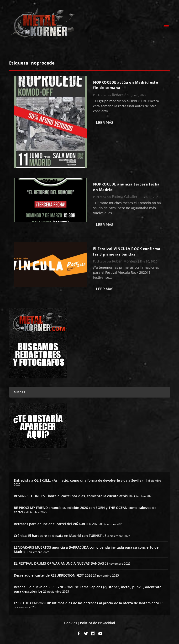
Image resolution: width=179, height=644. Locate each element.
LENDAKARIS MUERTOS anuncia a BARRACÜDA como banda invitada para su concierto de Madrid (86, 549)
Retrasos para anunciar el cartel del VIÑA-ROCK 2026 (57, 524)
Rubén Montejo (124, 261)
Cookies (71, 623)
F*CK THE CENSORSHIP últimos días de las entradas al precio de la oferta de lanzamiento (87, 603)
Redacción (120, 95)
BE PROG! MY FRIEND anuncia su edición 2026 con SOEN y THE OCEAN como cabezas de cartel (85, 510)
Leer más (105, 123)
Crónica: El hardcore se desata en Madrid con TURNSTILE (60, 536)
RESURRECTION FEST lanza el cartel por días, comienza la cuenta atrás (71, 496)
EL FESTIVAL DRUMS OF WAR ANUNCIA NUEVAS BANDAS (59, 563)
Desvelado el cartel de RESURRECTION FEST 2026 (53, 575)
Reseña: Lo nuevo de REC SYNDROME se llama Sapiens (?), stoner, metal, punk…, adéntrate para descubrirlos (88, 589)
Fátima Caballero (126, 196)
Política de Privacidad (97, 623)
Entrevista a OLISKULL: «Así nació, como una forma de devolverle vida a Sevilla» (79, 480)
